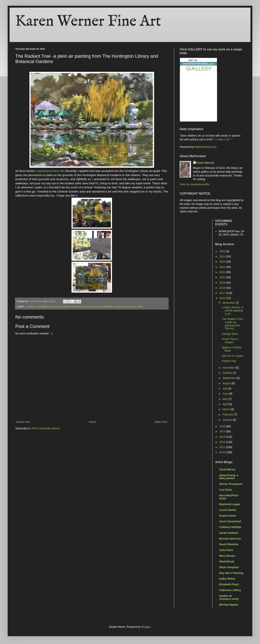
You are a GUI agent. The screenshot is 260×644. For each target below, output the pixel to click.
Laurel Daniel (228, 510)
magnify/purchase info (50, 171)
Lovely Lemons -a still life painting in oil (232, 311)
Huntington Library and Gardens (53, 307)
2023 (223, 262)
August (227, 383)
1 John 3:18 (223, 139)
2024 (223, 256)
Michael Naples (229, 605)
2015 (223, 426)
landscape (77, 307)
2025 (223, 251)
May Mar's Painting (231, 573)
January (228, 420)
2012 (223, 442)
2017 (223, 293)
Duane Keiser (228, 516)
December (229, 303)
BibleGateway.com (206, 147)
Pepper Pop (229, 361)
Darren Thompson (231, 484)
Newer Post (23, 422)
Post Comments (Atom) (46, 428)
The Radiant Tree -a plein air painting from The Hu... (233, 324)
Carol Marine (227, 469)
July (225, 388)
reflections (108, 307)
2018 (223, 288)
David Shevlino (229, 544)
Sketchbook (227, 561)
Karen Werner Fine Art (88, 21)
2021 (223, 272)
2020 (223, 277)
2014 (223, 431)
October (228, 373)
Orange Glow (230, 334)
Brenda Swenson (230, 539)
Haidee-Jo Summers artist (229, 597)
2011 (223, 447)
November (229, 368)
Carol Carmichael (230, 521)
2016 (223, 298)
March (227, 409)
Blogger (146, 627)
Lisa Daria (226, 490)
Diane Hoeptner (229, 567)
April (226, 404)
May (225, 399)
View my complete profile (195, 184)
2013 (223, 437)
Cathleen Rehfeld (230, 527)
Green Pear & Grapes (230, 341)
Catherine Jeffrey (230, 590)
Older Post (161, 422)
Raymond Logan (230, 504)
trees (140, 307)
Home (92, 422)
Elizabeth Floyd (229, 584)
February (228, 414)
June (226, 394)
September (229, 378)
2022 (223, 267)
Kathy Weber (227, 579)
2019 (223, 283)
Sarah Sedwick (229, 533)
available (30, 307)
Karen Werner (206, 163)
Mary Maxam (227, 556)
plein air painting (93, 307)
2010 (223, 452)
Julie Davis (226, 550)
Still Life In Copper (233, 356)
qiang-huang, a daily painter (229, 477)
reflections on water (126, 307)
